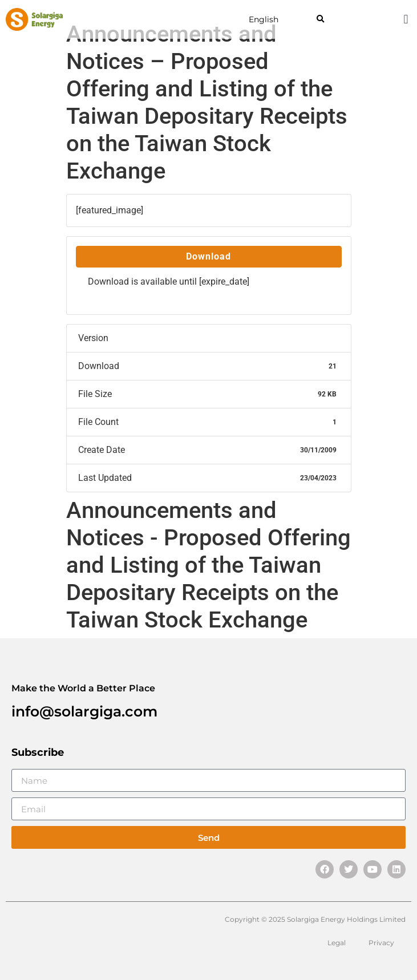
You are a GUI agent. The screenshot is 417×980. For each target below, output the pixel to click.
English (264, 19)
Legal (337, 943)
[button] (320, 20)
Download (208, 256)
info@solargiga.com (84, 711)
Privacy (381, 943)
